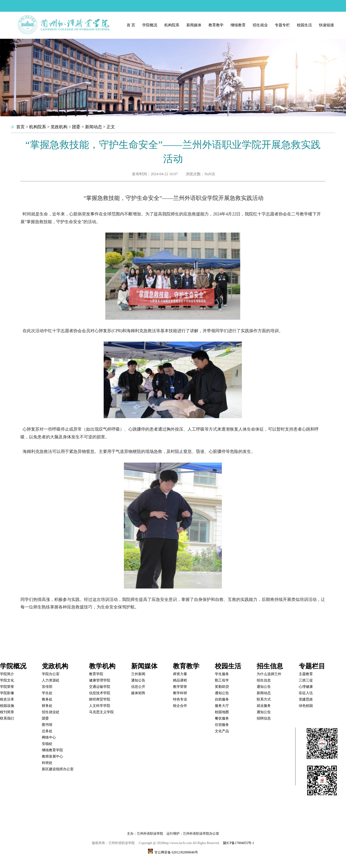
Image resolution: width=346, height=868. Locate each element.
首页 (20, 127)
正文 (111, 127)
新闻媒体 (194, 25)
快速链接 (326, 25)
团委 (76, 127)
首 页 (131, 25)
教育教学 (216, 25)
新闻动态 (94, 127)
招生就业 (260, 25)
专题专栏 (282, 25)
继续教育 (238, 25)
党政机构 (59, 127)
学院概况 (150, 25)
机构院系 (172, 25)
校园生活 (304, 25)
